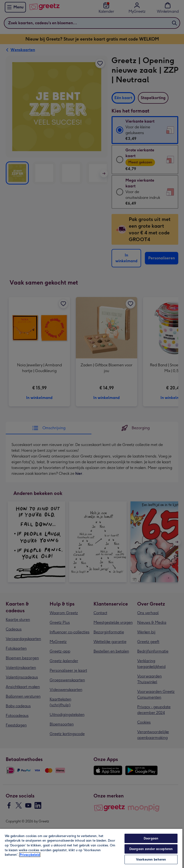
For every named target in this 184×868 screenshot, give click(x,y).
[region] (91, 848)
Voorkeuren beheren (151, 859)
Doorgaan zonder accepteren (151, 849)
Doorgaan (151, 838)
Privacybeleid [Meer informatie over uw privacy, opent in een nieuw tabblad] (30, 855)
